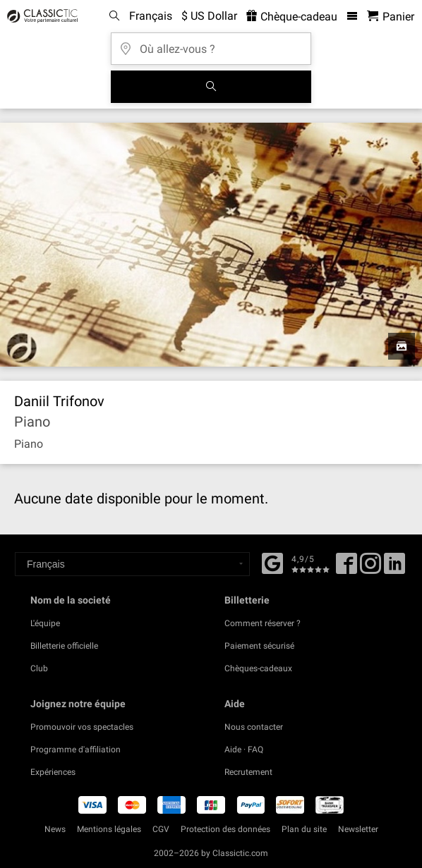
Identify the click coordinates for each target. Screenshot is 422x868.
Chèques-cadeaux (258, 668)
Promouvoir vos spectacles (82, 727)
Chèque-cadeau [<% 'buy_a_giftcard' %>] (292, 17)
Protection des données (225, 829)
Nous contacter (254, 727)
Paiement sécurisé (259, 646)
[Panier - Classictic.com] (391, 17)
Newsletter (358, 829)
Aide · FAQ (244, 750)
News (55, 829)
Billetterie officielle (64, 646)
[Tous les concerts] (211, 87)
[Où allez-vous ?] (211, 44)
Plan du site (304, 829)
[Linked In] (394, 568)
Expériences (53, 772)
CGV (161, 829)
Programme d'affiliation (76, 750)
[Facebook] (272, 562)
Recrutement (248, 772)
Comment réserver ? (263, 623)
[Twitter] (370, 568)
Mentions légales (109, 829)
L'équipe (45, 623)
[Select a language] (132, 564)
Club (39, 668)
